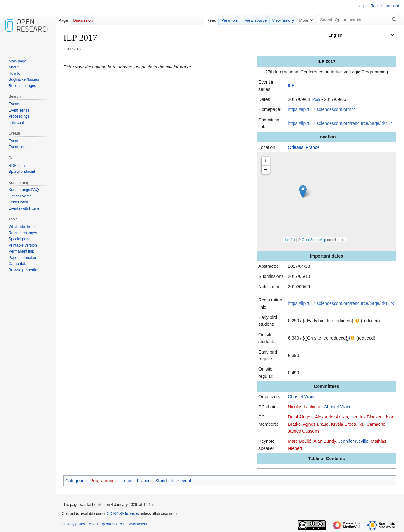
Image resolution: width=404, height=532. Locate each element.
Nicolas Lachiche (305, 407)
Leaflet (290, 240)
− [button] (266, 170)
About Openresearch (106, 524)
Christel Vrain (301, 397)
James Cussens (304, 431)
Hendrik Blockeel (367, 417)
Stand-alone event (173, 481)
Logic (127, 481)
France (313, 147)
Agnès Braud (316, 424)
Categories (76, 481)
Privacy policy (73, 524)
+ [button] (266, 161)
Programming (104, 481)
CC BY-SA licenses (123, 514)
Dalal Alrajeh (300, 417)
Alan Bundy (325, 441)
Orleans (296, 147)
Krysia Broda (343, 424)
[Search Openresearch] (359, 20)
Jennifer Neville (353, 441)
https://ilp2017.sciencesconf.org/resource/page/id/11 (339, 303)
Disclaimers (137, 524)
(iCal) (316, 99)
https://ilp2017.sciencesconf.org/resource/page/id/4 (338, 123)
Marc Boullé (300, 441)
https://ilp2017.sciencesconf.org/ (319, 109)
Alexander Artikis (331, 417)
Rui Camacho (372, 424)
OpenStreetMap (314, 240)
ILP (291, 85)
